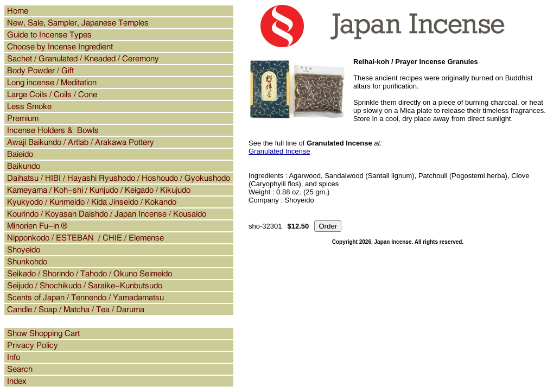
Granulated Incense (279, 151)
